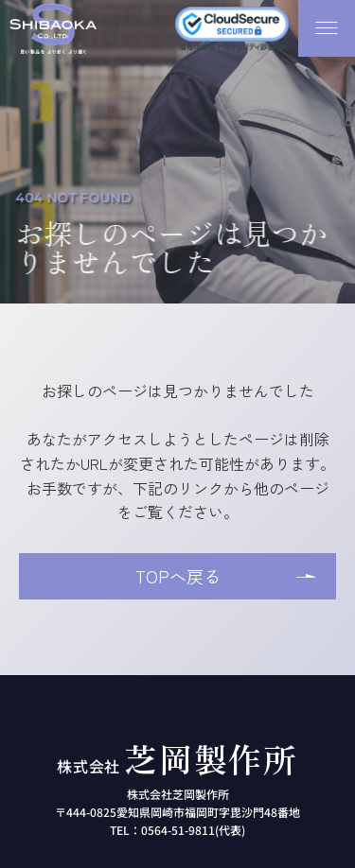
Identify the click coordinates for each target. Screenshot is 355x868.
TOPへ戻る (178, 576)
